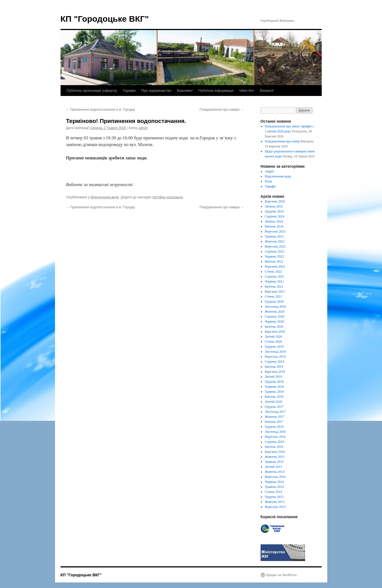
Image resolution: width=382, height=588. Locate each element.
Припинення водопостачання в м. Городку (101, 110)
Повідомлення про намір (282, 141)
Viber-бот (247, 91)
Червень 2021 (274, 281)
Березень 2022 (275, 266)
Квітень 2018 (274, 397)
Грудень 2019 (274, 347)
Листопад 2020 (275, 307)
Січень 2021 (273, 297)
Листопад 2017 (275, 412)
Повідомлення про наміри (222, 110)
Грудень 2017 (274, 407)
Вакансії (267, 91)
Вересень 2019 (275, 357)
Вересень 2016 (275, 437)
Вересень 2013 (275, 507)
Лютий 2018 (273, 402)
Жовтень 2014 (275, 472)
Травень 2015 (274, 462)
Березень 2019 (275, 372)
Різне (269, 181)
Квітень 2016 (274, 447)
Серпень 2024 (274, 216)
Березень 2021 (275, 291)
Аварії (269, 171)
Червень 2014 (274, 482)
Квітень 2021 (274, 286)
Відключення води (105, 197)
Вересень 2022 (275, 246)
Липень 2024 (274, 221)
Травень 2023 (274, 236)
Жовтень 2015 (275, 457)
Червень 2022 (274, 256)
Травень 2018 (274, 392)
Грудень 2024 (274, 211)
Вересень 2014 (275, 477)
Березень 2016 (275, 452)
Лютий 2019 (273, 377)
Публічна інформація (216, 91)
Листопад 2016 (275, 432)
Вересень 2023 (275, 231)
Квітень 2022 (274, 261)
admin (143, 128)
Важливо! (185, 91)
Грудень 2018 (274, 382)
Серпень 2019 (274, 362)
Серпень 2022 (274, 251)
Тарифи (129, 91)
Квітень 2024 (274, 226)
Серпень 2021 (274, 276)
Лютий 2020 (273, 337)
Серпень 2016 (274, 442)
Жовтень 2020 (275, 312)
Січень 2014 (273, 492)
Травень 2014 (274, 487)
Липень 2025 (274, 206)
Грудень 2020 (274, 302)
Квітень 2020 (274, 327)
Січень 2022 (273, 271)
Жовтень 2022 (275, 241)
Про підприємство (156, 91)
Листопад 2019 (275, 352)
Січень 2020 (273, 342)
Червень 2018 (274, 387)
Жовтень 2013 (275, 502)
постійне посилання (168, 197)
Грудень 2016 (274, 427)
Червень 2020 (274, 322)
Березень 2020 (275, 332)
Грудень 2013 (274, 497)
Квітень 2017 (274, 422)
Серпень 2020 (274, 317)
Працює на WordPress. (282, 575)
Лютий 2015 (273, 467)
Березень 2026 (275, 201)
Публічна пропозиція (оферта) (92, 91)
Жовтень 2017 (275, 417)
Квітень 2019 (274, 367)
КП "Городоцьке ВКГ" (105, 19)
